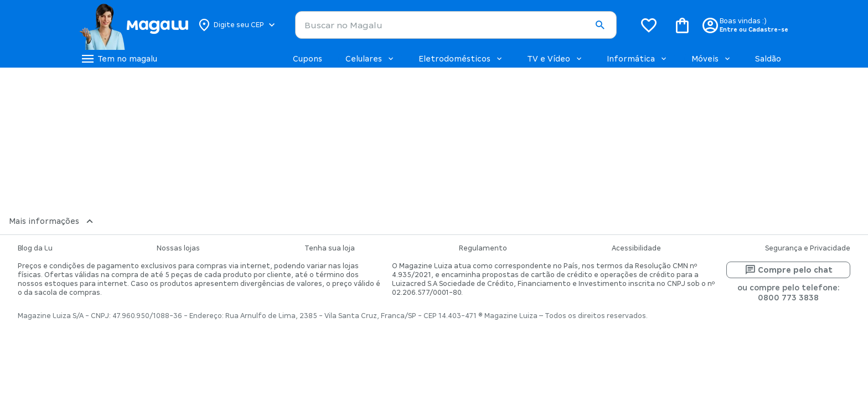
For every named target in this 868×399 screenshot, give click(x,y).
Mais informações (52, 221)
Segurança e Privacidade (808, 248)
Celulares (370, 59)
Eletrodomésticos (461, 59)
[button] (600, 25)
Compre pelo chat (789, 270)
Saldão (768, 59)
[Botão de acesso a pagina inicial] (134, 25)
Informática (637, 59)
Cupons (308, 59)
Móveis (712, 59)
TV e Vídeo (555, 59)
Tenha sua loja (330, 248)
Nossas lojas (178, 248)
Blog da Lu (35, 248)
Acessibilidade (636, 248)
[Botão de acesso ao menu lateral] (118, 59)
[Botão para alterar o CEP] (237, 25)
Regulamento (483, 248)
